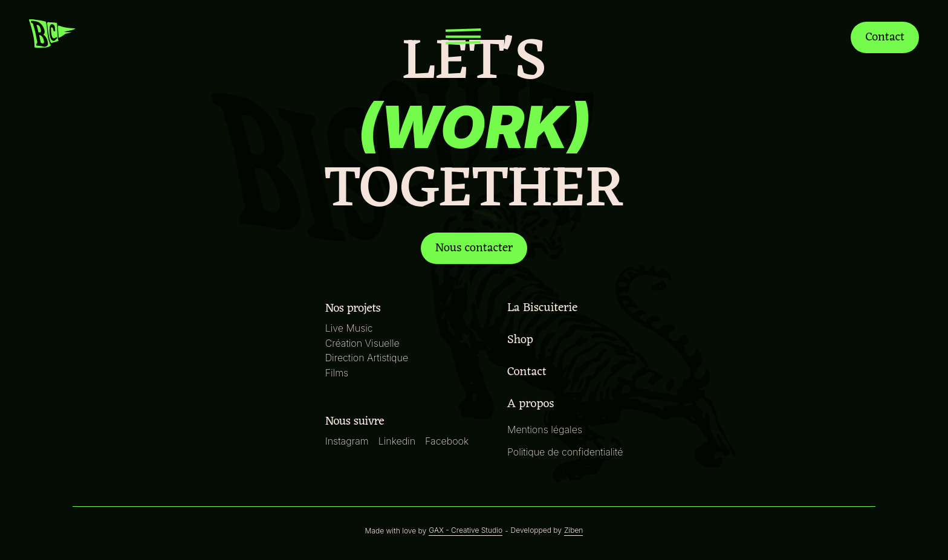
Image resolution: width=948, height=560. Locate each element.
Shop (511, 338)
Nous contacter (474, 248)
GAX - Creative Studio (466, 530)
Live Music (351, 328)
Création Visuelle (365, 343)
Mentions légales (544, 429)
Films (340, 372)
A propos (521, 402)
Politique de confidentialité (564, 452)
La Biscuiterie (533, 306)
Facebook (447, 441)
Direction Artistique (368, 357)
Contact (884, 37)
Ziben (569, 530)
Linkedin (399, 441)
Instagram (350, 441)
